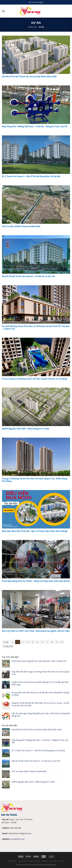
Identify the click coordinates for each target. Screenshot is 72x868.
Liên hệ (61, 861)
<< (13, 642)
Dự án (30, 861)
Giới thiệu (22, 861)
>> (62, 642)
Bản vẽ (45, 861)
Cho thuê (53, 861)
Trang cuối (8, 646)
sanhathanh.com (17, 839)
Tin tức (37, 861)
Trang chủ (32, 27)
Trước (6, 642)
